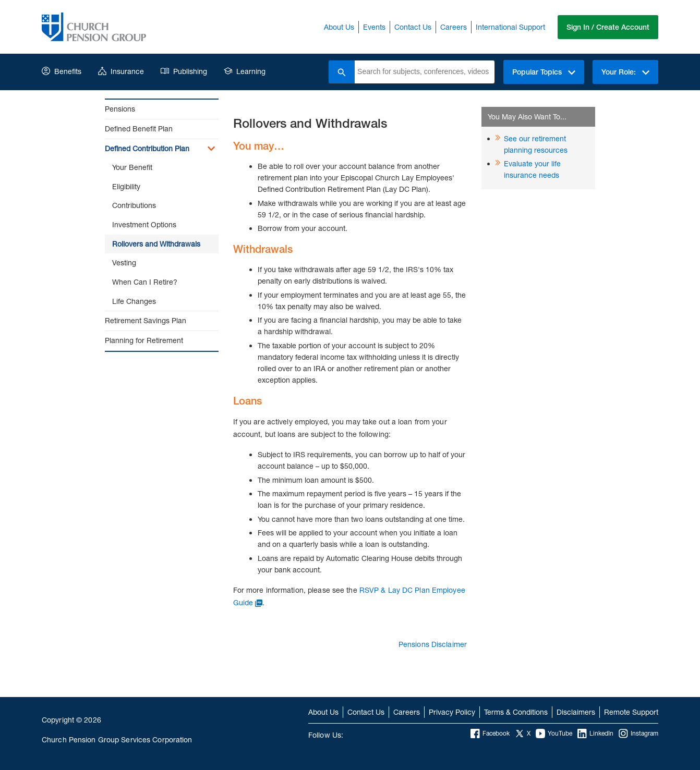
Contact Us (413, 27)
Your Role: (625, 72)
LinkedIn (595, 734)
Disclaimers (576, 712)
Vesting (124, 262)
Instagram (638, 734)
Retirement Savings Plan (146, 320)
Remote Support (631, 712)
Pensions (120, 109)
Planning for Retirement (144, 340)
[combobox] (425, 72)
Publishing (184, 71)
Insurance (121, 71)
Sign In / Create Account (608, 27)
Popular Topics (544, 72)
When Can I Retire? (145, 282)
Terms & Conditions (516, 712)
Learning (245, 71)
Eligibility (126, 186)
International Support (510, 27)
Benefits (62, 71)
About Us (339, 27)
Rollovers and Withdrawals (156, 244)
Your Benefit (132, 167)
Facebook (490, 734)
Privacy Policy (452, 712)
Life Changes (134, 301)
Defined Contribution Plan (147, 148)
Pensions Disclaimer (433, 644)
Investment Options (144, 224)
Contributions (134, 205)
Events (374, 27)
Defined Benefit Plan (139, 129)
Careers (454, 27)
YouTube (554, 734)
